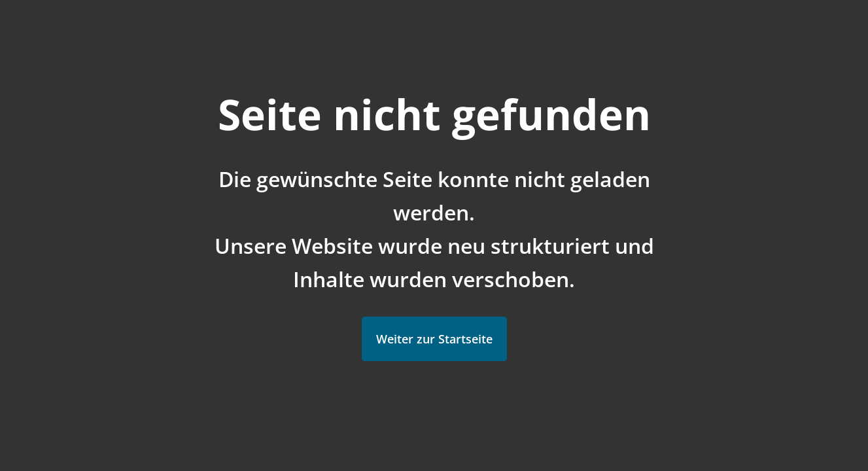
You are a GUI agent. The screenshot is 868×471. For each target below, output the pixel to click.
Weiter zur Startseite (434, 339)
